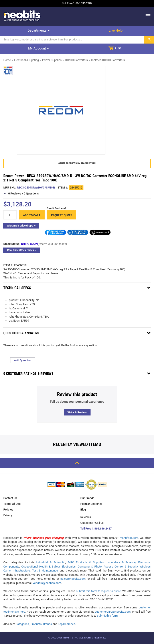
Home (7, 60)
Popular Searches (91, 504)
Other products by (77, 163)
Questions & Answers (21, 333)
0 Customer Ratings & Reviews (28, 374)
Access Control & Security (121, 567)
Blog (83, 510)
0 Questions (31, 193)
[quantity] (10, 215)
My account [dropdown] (39, 48)
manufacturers (129, 538)
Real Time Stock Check (22, 250)
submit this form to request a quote (99, 591)
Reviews (86, 517)
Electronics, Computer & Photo (82, 567)
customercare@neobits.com (113, 612)
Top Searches (67, 624)
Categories (22, 624)
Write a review (77, 412)
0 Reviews (15, 193)
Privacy (8, 515)
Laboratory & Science (121, 562)
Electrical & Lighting (27, 60)
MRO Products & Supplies (86, 562)
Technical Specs (17, 288)
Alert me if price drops (21, 226)
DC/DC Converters (76, 60)
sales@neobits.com (73, 579)
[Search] (72, 40)
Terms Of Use (12, 504)
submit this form (107, 616)
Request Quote (62, 215)
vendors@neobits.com (47, 583)
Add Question (23, 360)
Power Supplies (52, 60)
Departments (39, 30)
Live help (116, 30)
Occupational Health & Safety (41, 567)
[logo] (22, 16)
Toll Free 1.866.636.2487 (96, 529)
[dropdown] (147, 16)
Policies (8, 510)
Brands (47, 624)
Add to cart (32, 215)
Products (36, 624)
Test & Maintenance (45, 571)
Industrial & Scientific (51, 562)
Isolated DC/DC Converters (108, 60)
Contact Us (10, 498)
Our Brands (87, 498)
